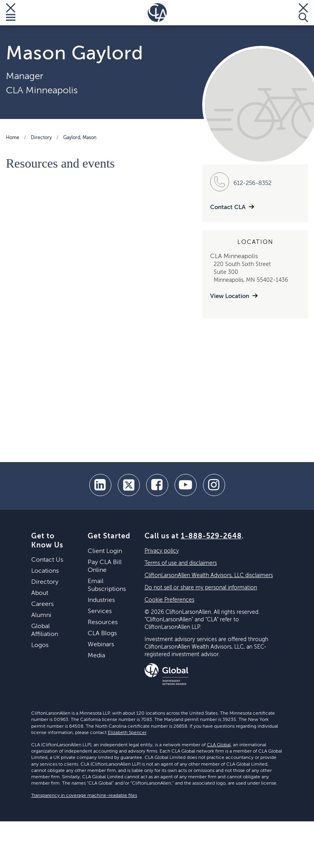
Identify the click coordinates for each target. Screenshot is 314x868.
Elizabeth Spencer (127, 733)
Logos (40, 645)
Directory (41, 138)
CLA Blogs (102, 634)
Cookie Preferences (169, 600)
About (40, 593)
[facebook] (157, 485)
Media (96, 656)
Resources (103, 623)
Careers (42, 604)
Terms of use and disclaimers (181, 563)
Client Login (105, 551)
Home (13, 138)
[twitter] (129, 485)
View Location (230, 296)
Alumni (41, 615)
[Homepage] (157, 13)
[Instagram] (214, 485)
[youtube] (186, 485)
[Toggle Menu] (11, 13)
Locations (45, 571)
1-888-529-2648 (211, 536)
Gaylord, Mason (80, 138)
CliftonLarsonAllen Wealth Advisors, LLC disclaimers (209, 576)
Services (100, 611)
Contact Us (47, 560)
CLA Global (219, 745)
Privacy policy (162, 551)
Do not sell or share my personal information (201, 588)
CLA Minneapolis (42, 91)
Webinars (101, 645)
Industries (101, 600)
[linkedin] (100, 485)
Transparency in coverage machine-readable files (84, 796)
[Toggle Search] (303, 13)
